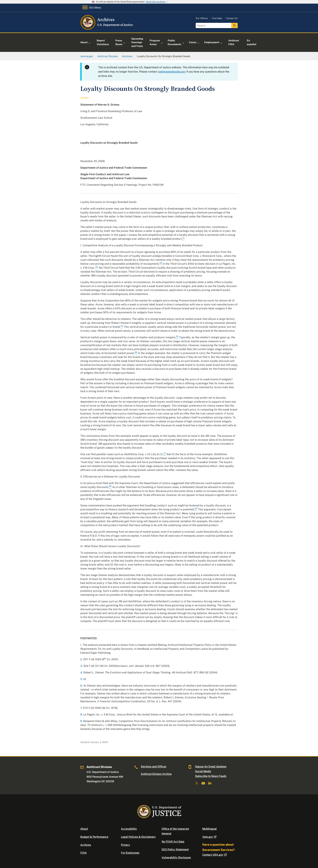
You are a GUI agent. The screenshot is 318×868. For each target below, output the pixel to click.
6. (82, 686)
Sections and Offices (154, 767)
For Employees (130, 853)
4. (82, 673)
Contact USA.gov (215, 855)
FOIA (84, 853)
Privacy (125, 845)
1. (82, 645)
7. (82, 708)
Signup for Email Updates (211, 767)
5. (82, 679)
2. (82, 659)
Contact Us (232, 18)
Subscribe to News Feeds (211, 776)
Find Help (217, 18)
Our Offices (202, 18)
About (84, 829)
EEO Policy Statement (175, 850)
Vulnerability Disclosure (176, 858)
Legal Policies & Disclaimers (138, 837)
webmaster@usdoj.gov (172, 72)
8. (82, 715)
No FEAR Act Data (173, 842)
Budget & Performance (94, 837)
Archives (86, 845)
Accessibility (129, 829)
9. (82, 721)
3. (82, 666)
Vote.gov (210, 837)
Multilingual (209, 829)
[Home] (107, 29)
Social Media (203, 771)
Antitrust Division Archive (156, 774)
